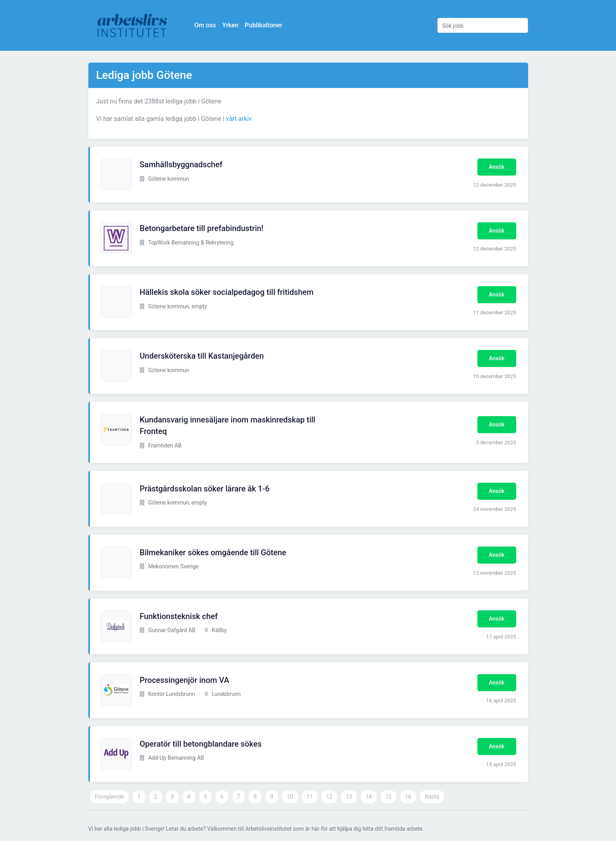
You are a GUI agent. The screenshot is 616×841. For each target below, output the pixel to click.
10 (290, 797)
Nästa (432, 797)
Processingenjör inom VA (185, 680)
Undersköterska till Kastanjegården (202, 356)
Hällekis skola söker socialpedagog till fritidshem (227, 292)
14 (369, 797)
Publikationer (264, 25)
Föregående (110, 797)
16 (408, 797)
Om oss (205, 25)
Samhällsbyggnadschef (181, 164)
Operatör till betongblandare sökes (201, 744)
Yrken (230, 25)
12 (329, 797)
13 (349, 797)
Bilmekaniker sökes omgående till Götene (213, 552)
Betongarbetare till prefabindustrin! (202, 228)
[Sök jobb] (483, 25)
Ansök (497, 167)
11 (310, 797)
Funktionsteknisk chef (179, 616)
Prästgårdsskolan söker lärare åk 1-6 (205, 489)
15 (389, 797)
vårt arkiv (239, 119)
